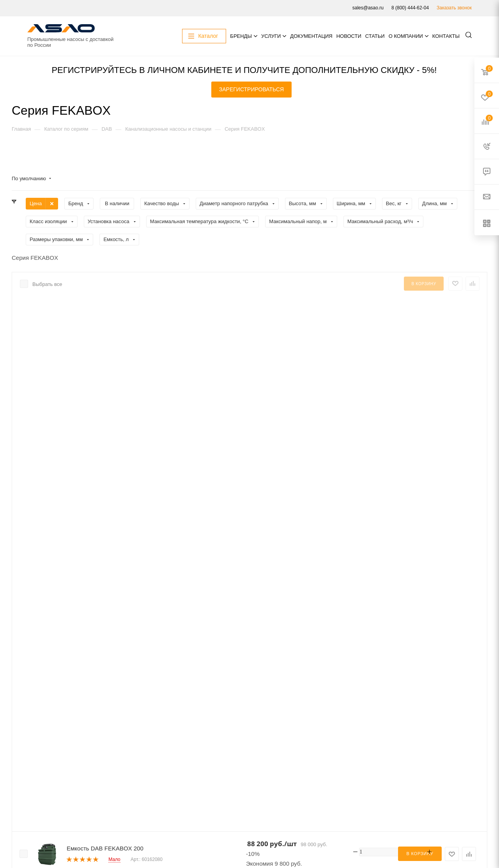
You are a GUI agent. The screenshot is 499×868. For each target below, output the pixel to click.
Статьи (375, 36)
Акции (82, 806)
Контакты (446, 36)
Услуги (271, 36)
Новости (349, 36)
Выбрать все (47, 284)
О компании (406, 36)
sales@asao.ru (368, 8)
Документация (311, 36)
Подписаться (50, 799)
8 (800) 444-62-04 (410, 8)
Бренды (241, 36)
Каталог (84, 796)
